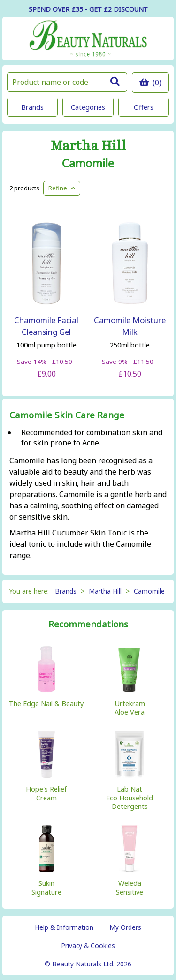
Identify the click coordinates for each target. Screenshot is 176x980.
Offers (144, 107)
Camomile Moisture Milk (130, 326)
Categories (88, 107)
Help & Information (64, 927)
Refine (62, 188)
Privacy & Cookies (88, 946)
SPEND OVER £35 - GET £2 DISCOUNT (88, 9)
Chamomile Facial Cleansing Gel (46, 326)
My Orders (125, 927)
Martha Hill (88, 146)
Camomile (88, 163)
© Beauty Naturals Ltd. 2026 (88, 964)
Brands (32, 107)
